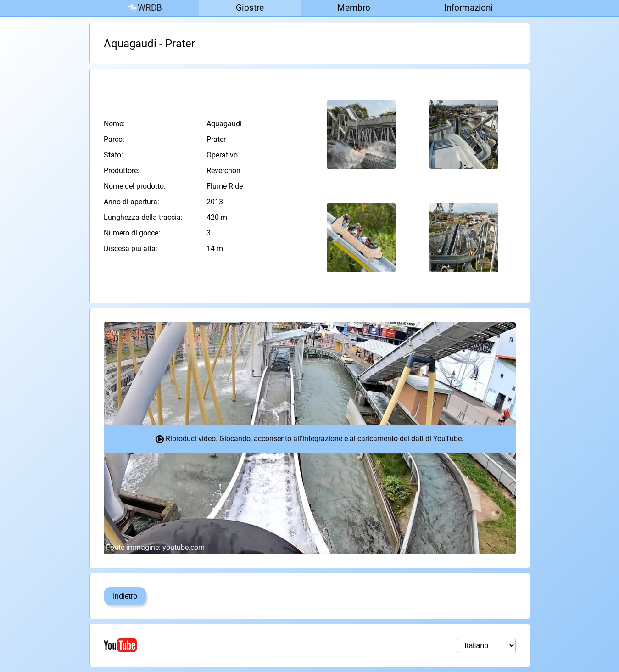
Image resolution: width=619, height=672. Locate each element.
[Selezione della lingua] (486, 646)
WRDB (144, 8)
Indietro (125, 596)
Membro (354, 8)
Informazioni (468, 8)
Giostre (250, 8)
